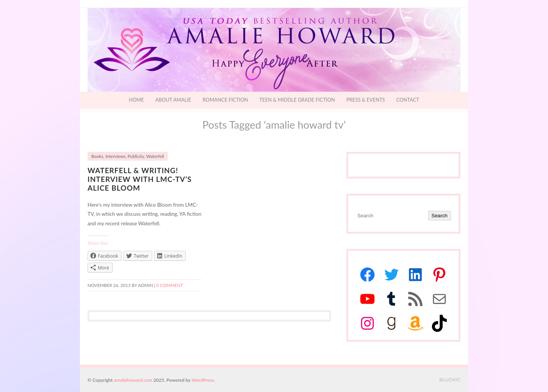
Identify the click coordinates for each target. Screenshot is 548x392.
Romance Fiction (225, 100)
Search (440, 216)
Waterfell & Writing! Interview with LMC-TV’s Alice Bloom (140, 179)
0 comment (170, 285)
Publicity (136, 156)
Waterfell (155, 156)
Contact (408, 100)
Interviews (115, 156)
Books (97, 156)
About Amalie (173, 100)
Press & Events (366, 100)
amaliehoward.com (133, 380)
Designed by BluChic (450, 380)
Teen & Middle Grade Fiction (297, 100)
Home (137, 100)
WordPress (203, 380)
